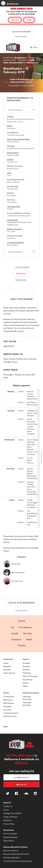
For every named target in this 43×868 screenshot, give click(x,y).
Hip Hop (27, 633)
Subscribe (15, 20)
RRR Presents (9, 703)
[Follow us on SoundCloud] (26, 794)
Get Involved (9, 830)
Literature (16, 639)
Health (15, 633)
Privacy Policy (9, 824)
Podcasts (26, 670)
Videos (25, 686)
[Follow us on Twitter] (8, 794)
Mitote (10, 126)
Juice (9, 173)
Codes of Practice (10, 817)
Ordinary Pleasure (14, 229)
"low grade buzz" (14, 207)
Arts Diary (7, 710)
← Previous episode (21, 267)
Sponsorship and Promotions (15, 847)
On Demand (8, 659)
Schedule (26, 663)
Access (6, 810)
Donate (29, 20)
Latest (6, 663)
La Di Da (10, 160)
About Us (7, 803)
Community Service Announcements (18, 861)
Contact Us (8, 806)
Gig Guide (7, 706)
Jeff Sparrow (32, 63)
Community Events (11, 713)
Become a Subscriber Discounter (16, 854)
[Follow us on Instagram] (35, 794)
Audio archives (9, 673)
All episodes (21, 274)
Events (6, 693)
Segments (7, 666)
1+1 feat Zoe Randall (15, 243)
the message (12, 220)
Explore (26, 659)
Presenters (27, 673)
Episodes (7, 670)
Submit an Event (10, 716)
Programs (26, 666)
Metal (29, 639)
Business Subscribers (12, 858)
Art (12, 627)
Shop (6, 727)
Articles (26, 683)
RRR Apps (22, 763)
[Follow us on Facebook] (17, 794)
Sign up (21, 785)
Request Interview (10, 837)
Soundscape (28, 680)
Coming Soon (9, 697)
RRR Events (8, 700)
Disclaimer (8, 820)
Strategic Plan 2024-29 (12, 813)
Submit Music (9, 841)
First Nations (25, 627)
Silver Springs (13, 153)
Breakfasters (20, 58)
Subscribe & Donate (31, 693)
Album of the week (30, 676)
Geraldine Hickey (16, 63)
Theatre (22, 645)
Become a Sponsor (11, 851)
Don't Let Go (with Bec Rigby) (18, 139)
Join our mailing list (22, 771)
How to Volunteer (10, 834)
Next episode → (21, 280)
